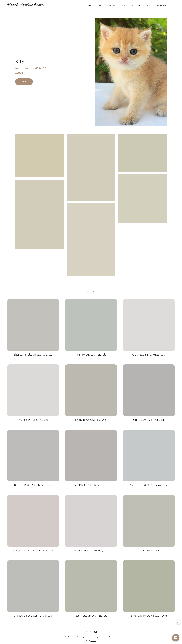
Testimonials (125, 5)
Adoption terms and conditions (159, 5)
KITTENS (112, 5)
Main (90, 5)
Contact (138, 5)
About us (100, 5)
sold (24, 82)
